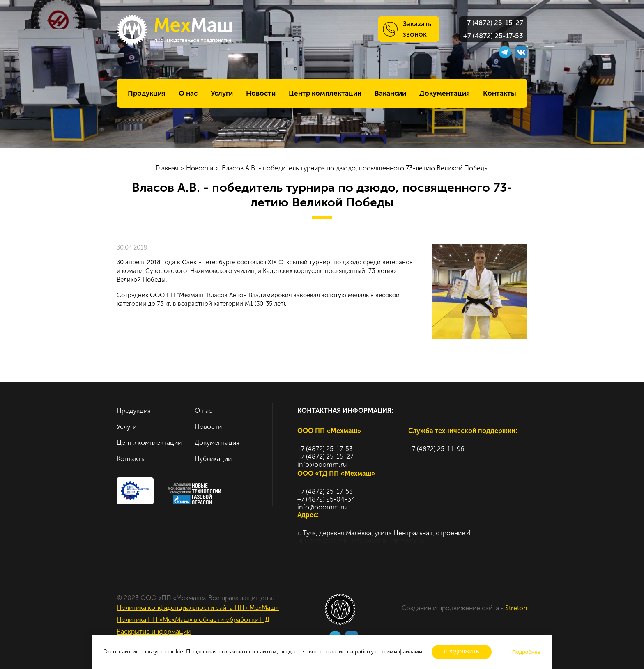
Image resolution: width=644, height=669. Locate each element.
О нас (188, 93)
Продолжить (462, 652)
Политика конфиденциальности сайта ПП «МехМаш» (198, 608)
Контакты (500, 93)
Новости (261, 93)
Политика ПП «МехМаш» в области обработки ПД (193, 620)
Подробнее (526, 652)
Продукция (147, 93)
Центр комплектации (325, 93)
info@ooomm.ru (322, 464)
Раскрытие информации (154, 631)
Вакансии (390, 93)
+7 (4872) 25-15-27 (493, 23)
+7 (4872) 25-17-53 (493, 36)
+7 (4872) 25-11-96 (436, 449)
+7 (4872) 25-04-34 (326, 499)
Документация (445, 93)
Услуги (222, 93)
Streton (516, 608)
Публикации (213, 459)
